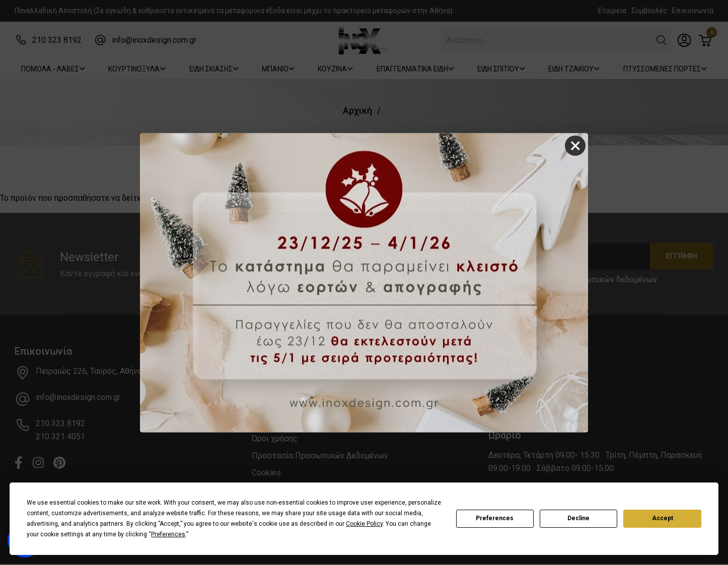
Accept (663, 518)
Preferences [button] (168, 534)
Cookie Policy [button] (364, 524)
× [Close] (575, 146)
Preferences (495, 518)
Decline (578, 518)
